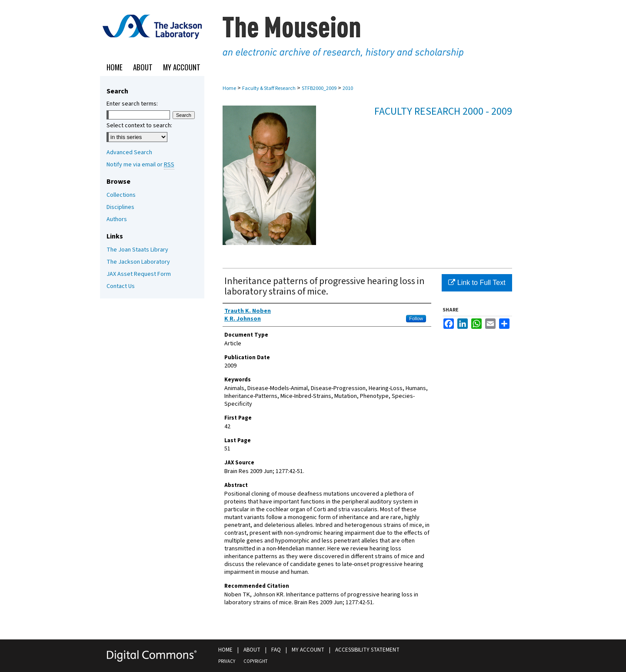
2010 (348, 88)
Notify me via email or (140, 165)
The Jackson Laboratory (138, 262)
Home (229, 88)
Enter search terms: (132, 104)
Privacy (227, 661)
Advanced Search (129, 152)
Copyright (255, 661)
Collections (121, 195)
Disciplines (120, 207)
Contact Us (121, 286)
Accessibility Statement (367, 650)
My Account (308, 650)
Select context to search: (139, 126)
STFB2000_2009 (319, 88)
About (252, 650)
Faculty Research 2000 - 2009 (443, 111)
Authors (117, 219)
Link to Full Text (477, 283)
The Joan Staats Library (137, 250)
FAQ (276, 650)
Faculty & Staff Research (269, 88)
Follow (416, 318)
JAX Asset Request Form (139, 274)
